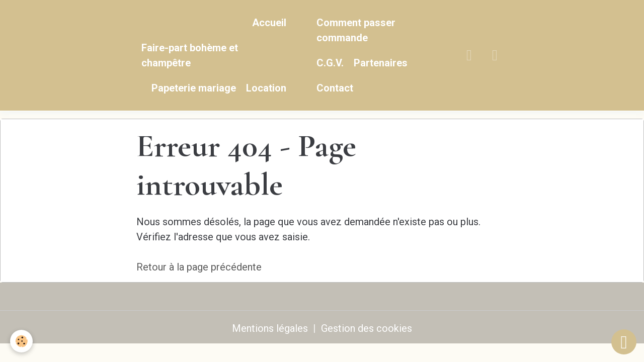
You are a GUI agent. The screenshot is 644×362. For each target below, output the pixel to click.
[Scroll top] (624, 342)
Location (266, 88)
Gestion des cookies (367, 328)
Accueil (269, 23)
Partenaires (381, 63)
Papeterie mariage (194, 88)
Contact (335, 88)
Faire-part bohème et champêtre (190, 55)
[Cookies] (21, 341)
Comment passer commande (356, 30)
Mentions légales (270, 328)
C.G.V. (330, 63)
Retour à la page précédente (199, 267)
